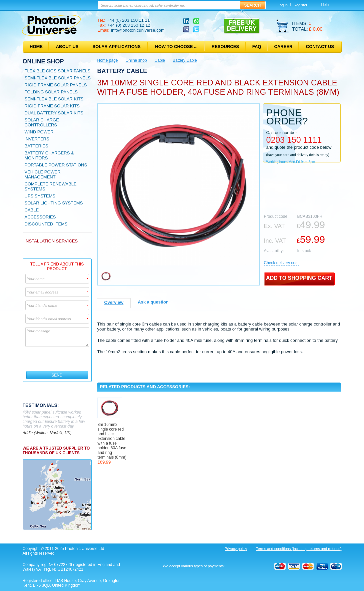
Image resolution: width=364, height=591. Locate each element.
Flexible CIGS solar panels (58, 71)
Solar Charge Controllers (42, 122)
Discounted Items (46, 224)
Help (325, 5)
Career (283, 47)
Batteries (36, 146)
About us (67, 47)
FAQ (257, 47)
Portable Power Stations (56, 165)
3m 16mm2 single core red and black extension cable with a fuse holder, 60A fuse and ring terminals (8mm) (112, 441)
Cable (32, 210)
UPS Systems (40, 196)
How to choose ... (176, 47)
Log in (283, 5)
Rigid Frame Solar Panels (56, 85)
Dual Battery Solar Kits (54, 113)
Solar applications (117, 47)
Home (36, 47)
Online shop (43, 61)
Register (300, 5)
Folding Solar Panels (51, 92)
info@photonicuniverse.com (138, 30)
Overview (114, 302)
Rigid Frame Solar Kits (52, 106)
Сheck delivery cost (281, 263)
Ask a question (153, 302)
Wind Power (39, 132)
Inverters (37, 139)
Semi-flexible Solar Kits (54, 99)
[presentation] (57, 359)
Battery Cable (185, 60)
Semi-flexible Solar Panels (58, 78)
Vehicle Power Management (43, 174)
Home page (108, 60)
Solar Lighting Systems (54, 203)
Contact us (320, 47)
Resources (225, 47)
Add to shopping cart (299, 278)
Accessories (40, 217)
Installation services (51, 241)
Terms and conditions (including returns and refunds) (299, 549)
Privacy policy (236, 549)
